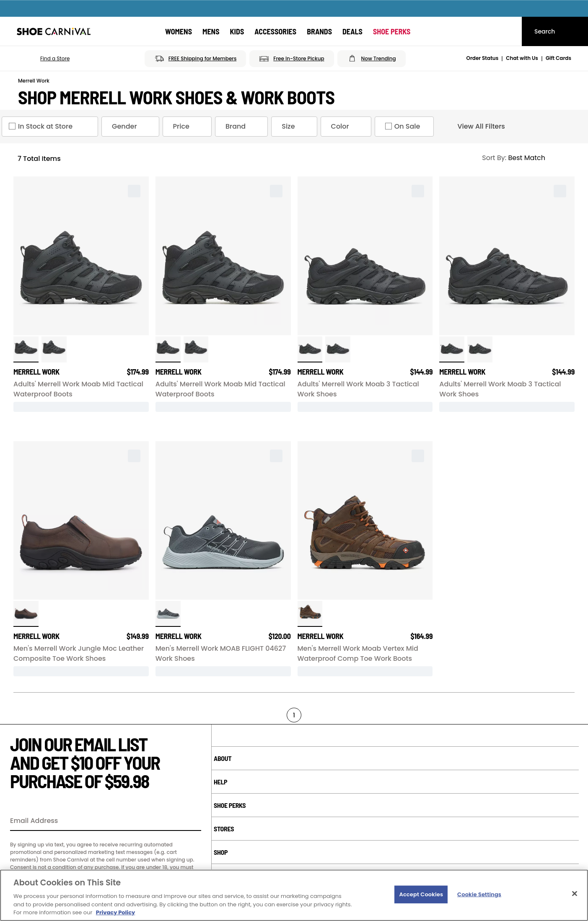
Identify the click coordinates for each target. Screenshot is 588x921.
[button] (43, 59)
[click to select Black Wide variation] (26, 349)
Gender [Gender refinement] (132, 127)
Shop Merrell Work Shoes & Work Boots (176, 97)
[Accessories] (275, 31)
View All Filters (474, 127)
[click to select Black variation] (54, 349)
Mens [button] (211, 31)
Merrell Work (34, 81)
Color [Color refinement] (348, 127)
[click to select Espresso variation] (26, 614)
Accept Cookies (421, 894)
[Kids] (237, 31)
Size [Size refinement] (296, 127)
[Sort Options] (525, 158)
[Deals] (352, 31)
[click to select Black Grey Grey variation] (168, 614)
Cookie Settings (479, 894)
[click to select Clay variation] (310, 614)
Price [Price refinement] (189, 127)
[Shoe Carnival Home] (54, 31)
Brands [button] (319, 31)
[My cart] (508, 31)
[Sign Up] (192, 821)
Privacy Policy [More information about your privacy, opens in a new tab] (115, 912)
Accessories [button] (275, 31)
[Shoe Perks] (392, 31)
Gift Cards (558, 58)
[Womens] (179, 31)
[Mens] (211, 31)
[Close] (575, 894)
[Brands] (319, 31)
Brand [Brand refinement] (243, 127)
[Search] (555, 31)
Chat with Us (522, 58)
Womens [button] (179, 31)
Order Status (483, 58)
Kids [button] (237, 31)
